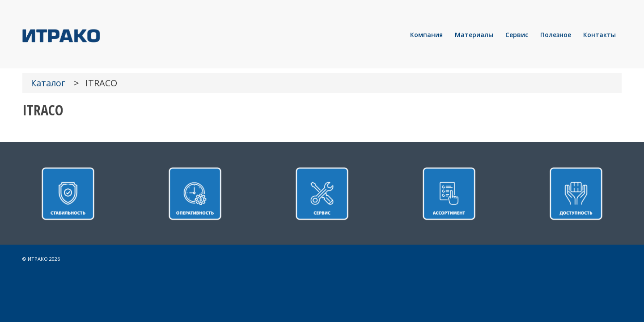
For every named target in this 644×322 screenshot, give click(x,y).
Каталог (48, 83)
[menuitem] (426, 35)
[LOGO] (92, 35)
